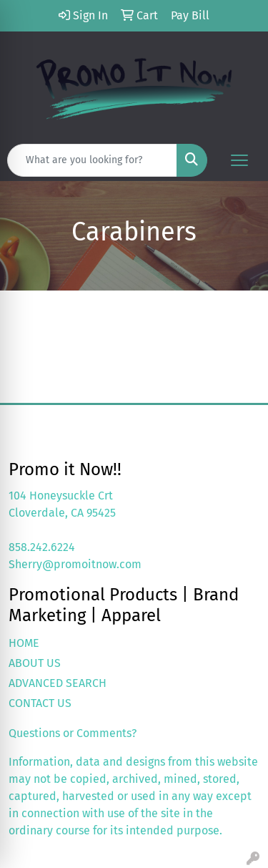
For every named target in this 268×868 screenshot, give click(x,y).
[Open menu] (239, 160)
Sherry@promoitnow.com (75, 564)
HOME (24, 643)
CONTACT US (40, 703)
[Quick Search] (92, 160)
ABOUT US (35, 663)
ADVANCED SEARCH (58, 683)
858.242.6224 (42, 547)
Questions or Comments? (73, 733)
